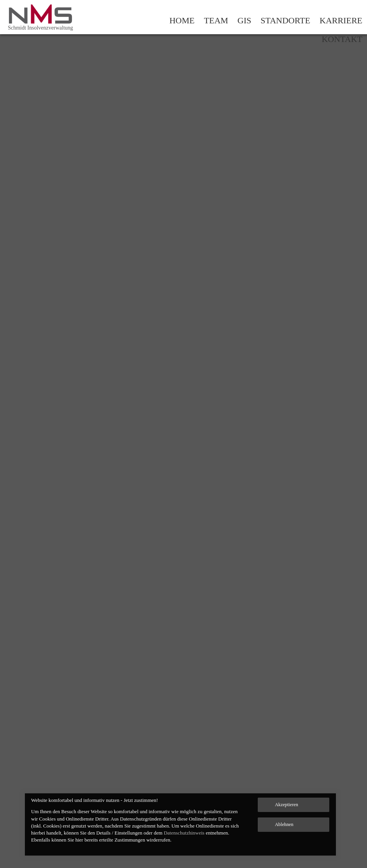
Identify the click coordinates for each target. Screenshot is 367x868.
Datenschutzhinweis (184, 833)
